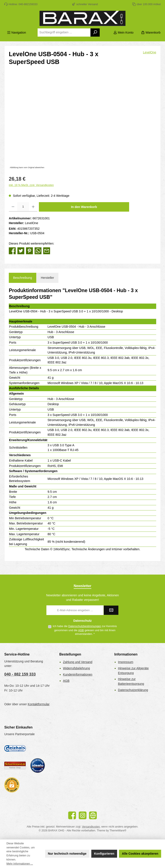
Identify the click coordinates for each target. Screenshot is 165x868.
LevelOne (150, 52)
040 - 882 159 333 (20, 674)
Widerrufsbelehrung (76, 668)
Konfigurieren (104, 854)
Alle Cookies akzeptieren (140, 854)
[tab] (23, 278)
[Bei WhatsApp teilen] (38, 251)
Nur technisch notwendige (67, 854)
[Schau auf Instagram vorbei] (83, 815)
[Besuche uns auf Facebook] (72, 815)
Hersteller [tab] (47, 278)
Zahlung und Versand (78, 662)
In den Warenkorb (84, 207)
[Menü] (17, 33)
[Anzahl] (23, 207)
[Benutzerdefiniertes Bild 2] (15, 766)
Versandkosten (91, 827)
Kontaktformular (39, 704)
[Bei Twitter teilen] (21, 251)
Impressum (126, 662)
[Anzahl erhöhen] (33, 207)
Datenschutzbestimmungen (85, 626)
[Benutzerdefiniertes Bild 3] (38, 766)
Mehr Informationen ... (20, 864)
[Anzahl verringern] (13, 207)
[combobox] (64, 33)
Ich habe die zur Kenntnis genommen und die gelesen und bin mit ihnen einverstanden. (85, 630)
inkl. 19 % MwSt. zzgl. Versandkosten (31, 185)
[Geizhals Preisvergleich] (15, 748)
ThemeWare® (118, 831)
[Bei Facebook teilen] (12, 251)
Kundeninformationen (78, 674)
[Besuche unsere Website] (93, 815)
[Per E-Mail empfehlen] (47, 251)
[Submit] (111, 610)
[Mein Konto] (123, 33)
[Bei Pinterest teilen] (29, 251)
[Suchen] (95, 33)
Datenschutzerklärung (133, 690)
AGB (81, 630)
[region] (82, 124)
